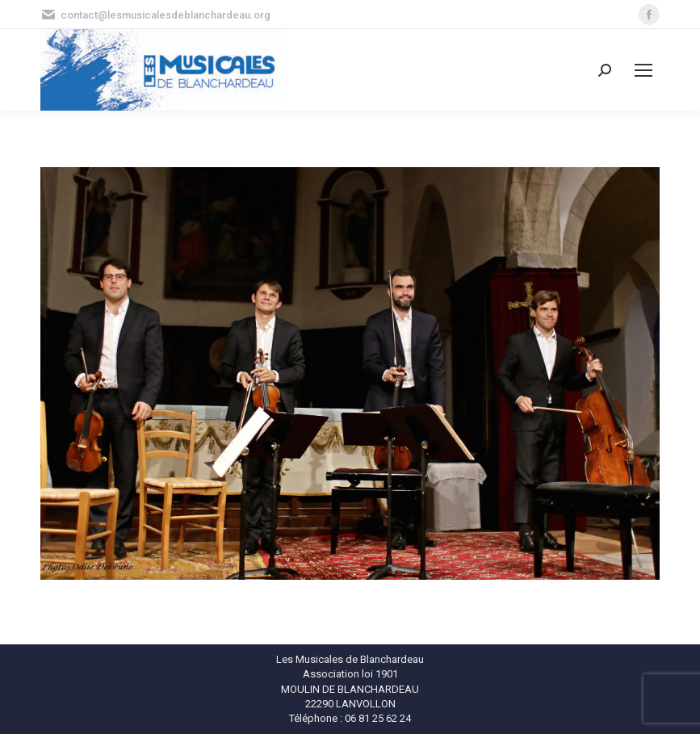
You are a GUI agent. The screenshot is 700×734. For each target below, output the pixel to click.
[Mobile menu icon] (643, 70)
